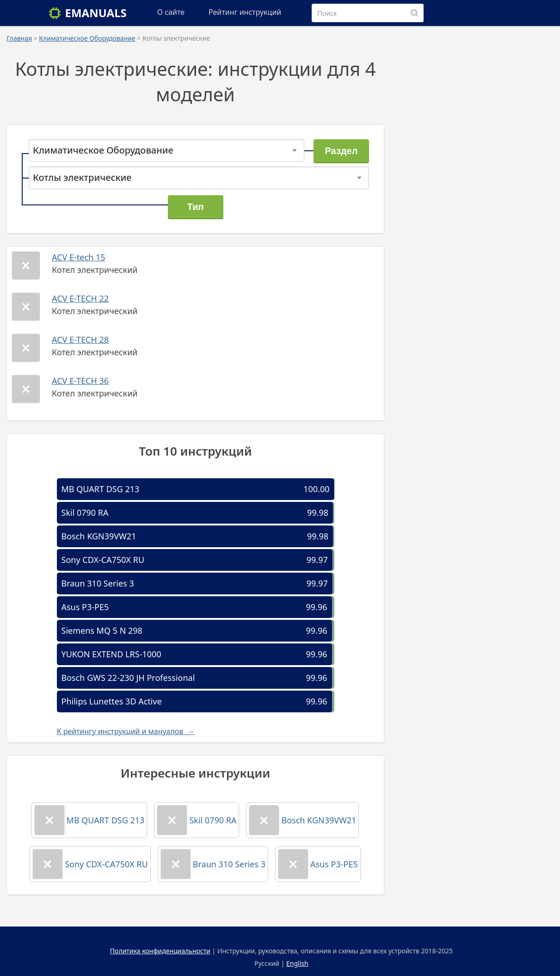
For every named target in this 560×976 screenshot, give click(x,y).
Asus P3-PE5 (85, 607)
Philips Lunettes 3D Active (112, 701)
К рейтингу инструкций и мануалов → (126, 731)
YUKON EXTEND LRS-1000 (111, 654)
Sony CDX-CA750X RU (103, 560)
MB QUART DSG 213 (101, 489)
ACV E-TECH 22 (80, 298)
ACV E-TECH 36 (80, 381)
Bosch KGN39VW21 (99, 536)
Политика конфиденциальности (160, 951)
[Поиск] (414, 13)
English (297, 963)
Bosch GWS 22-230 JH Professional (128, 678)
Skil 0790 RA (85, 513)
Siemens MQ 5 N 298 (102, 630)
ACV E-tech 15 (79, 257)
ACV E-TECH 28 (80, 340)
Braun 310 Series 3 (98, 583)
